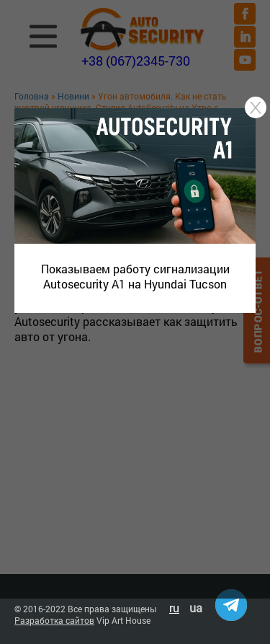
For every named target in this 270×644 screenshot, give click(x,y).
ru (174, 608)
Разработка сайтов (54, 620)
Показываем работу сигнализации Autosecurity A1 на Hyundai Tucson (135, 276)
